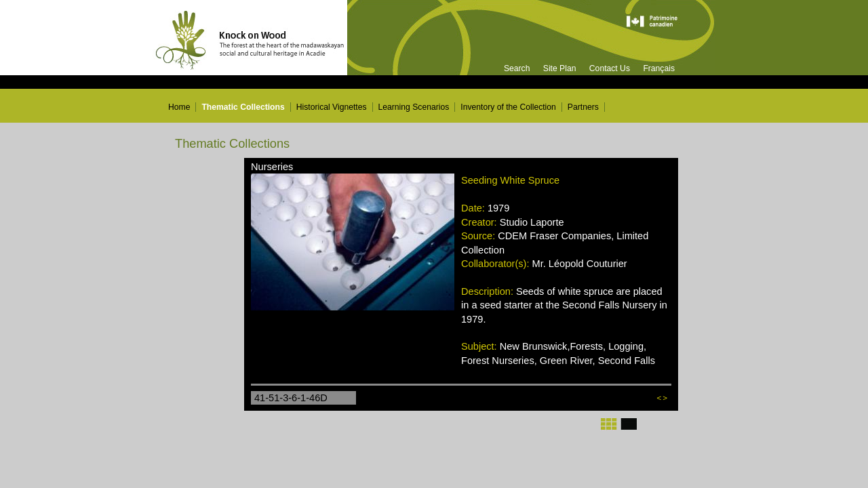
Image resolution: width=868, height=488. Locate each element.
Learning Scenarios (414, 107)
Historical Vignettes (332, 107)
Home (179, 107)
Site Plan (560, 68)
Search (517, 68)
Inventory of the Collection (508, 107)
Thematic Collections (243, 107)
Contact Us (610, 68)
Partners (583, 107)
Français (659, 68)
